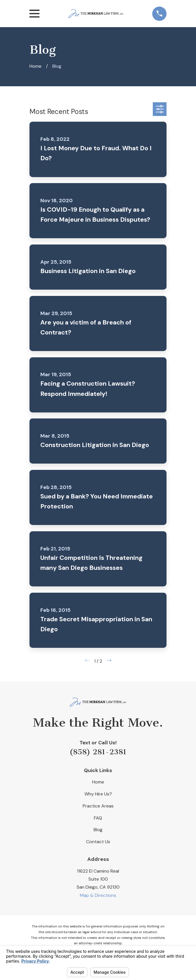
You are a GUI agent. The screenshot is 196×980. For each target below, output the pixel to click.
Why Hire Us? (98, 794)
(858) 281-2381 (98, 752)
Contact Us (98, 842)
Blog (98, 830)
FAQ (98, 818)
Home (98, 782)
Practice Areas (98, 806)
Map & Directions (98, 895)
